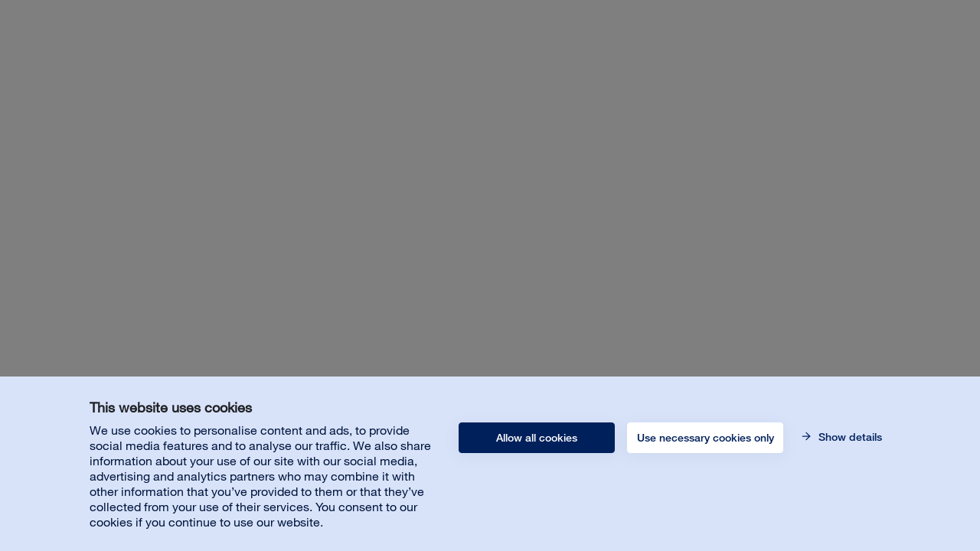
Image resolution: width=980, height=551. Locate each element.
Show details (849, 437)
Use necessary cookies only (706, 438)
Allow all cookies (537, 438)
